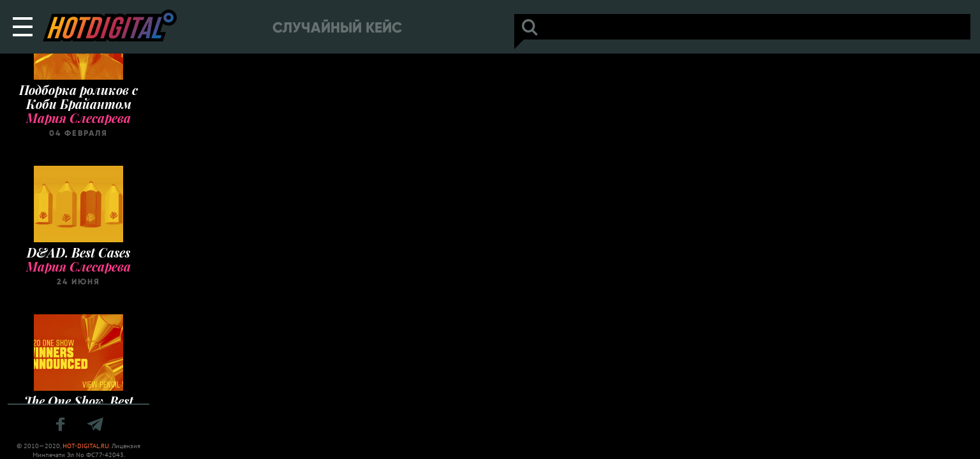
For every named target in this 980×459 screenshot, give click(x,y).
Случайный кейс (337, 28)
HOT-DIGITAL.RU (86, 446)
